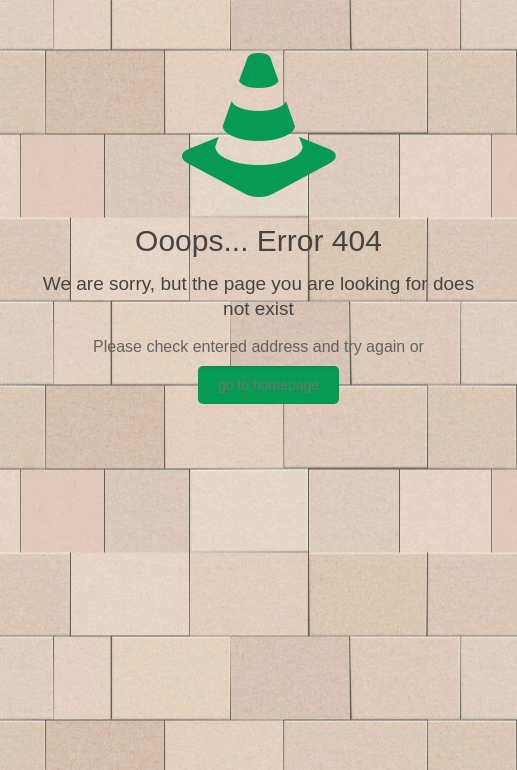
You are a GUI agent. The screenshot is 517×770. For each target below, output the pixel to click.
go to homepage (268, 385)
